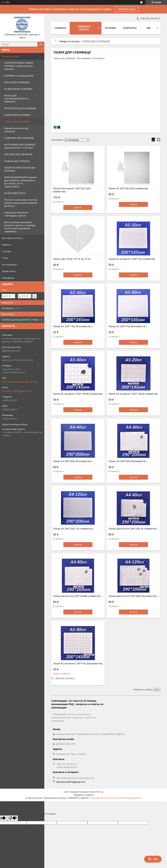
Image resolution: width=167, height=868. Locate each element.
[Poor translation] (12, 818)
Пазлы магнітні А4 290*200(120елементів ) (133, 596)
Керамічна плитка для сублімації (16, 130)
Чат (153, 859)
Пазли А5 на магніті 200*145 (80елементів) (78, 664)
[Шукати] (41, 44)
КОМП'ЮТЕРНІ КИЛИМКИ (17, 115)
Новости (7, 245)
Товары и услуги (11, 56)
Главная (60, 28)
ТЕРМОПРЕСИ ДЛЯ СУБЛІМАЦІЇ (20, 108)
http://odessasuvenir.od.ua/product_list (21, 382)
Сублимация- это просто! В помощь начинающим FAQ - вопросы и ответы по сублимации (73, 717)
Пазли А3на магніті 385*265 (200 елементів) (72, 190)
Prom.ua (99, 792)
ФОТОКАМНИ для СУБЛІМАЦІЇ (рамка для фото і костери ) (20, 146)
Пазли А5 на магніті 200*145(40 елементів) (78, 394)
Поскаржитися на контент (103, 798)
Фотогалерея (9, 265)
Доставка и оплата (12, 238)
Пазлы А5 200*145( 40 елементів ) (73, 326)
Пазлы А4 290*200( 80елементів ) (128, 461)
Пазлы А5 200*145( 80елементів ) (128, 326)
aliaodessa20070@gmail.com (17, 391)
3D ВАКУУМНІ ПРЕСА (15, 193)
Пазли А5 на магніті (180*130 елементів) (132, 259)
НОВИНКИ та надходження (19, 76)
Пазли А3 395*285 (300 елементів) (128, 188)
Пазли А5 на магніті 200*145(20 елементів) (133, 394)
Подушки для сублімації (17, 161)
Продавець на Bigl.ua (83, 795)
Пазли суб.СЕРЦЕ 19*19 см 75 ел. (72, 259)
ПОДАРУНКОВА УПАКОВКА (18, 89)
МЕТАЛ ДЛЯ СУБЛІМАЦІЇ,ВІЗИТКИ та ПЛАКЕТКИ (16, 99)
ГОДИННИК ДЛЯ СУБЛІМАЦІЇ (19, 138)
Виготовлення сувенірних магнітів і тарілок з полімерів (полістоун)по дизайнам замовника (20, 227)
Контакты (130, 28)
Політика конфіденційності (129, 798)
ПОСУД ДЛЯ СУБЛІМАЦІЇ (17, 82)
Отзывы (6, 251)
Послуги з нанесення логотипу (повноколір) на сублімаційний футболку (21, 203)
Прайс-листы (9, 271)
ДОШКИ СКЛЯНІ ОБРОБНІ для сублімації (20, 169)
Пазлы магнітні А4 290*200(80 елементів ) (77, 596)
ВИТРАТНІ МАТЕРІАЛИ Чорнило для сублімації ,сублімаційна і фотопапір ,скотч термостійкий (21, 182)
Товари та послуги (69, 41)
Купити (78, 207)
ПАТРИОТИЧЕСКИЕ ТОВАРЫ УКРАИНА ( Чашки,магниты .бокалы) (19, 66)
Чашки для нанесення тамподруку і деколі (16, 214)
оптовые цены (127, 9)
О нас (5, 258)
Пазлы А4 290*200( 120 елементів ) (73, 529)
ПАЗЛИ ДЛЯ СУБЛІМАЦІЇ (17, 122)
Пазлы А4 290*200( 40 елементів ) (73, 461)
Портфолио (8, 278)
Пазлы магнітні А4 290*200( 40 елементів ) (133, 529)
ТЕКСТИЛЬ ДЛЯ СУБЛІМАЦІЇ (18, 154)
